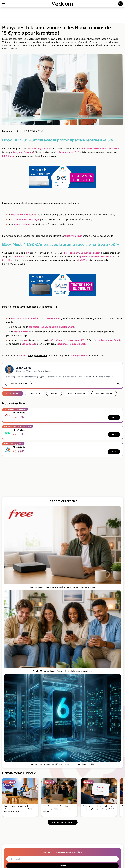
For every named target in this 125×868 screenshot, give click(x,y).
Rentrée (54, 393)
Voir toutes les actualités (63, 822)
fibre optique (49, 215)
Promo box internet (77, 393)
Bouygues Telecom (38, 356)
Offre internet (13, 393)
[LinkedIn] (118, 383)
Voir (114, 417)
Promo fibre (35, 393)
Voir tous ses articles (18, 383)
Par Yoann (7, 131)
